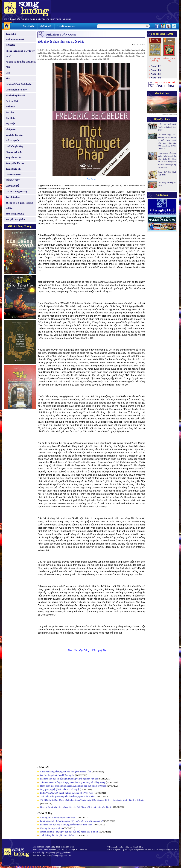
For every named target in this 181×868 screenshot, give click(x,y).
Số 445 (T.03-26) (169, 60)
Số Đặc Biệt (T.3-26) (155, 60)
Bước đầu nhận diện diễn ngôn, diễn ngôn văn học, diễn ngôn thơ (72, 821)
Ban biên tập (28, 26)
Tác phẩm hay (13, 197)
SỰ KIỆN (10, 45)
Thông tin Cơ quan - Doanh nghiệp (19, 205)
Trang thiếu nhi (13, 169)
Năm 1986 (156, 78)
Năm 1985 (156, 74)
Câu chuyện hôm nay (16, 90)
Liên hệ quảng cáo (66, 26)
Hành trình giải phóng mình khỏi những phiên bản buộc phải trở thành (73, 786)
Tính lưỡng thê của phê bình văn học (58, 835)
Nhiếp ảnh (11, 129)
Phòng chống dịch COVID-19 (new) (20, 53)
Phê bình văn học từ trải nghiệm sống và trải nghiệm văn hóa (69, 779)
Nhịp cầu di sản (13, 158)
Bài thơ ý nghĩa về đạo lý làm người (57, 775)
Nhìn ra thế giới (14, 152)
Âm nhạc (10, 112)
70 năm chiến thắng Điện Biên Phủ (21, 64)
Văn (8, 73)
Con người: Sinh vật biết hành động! (58, 818)
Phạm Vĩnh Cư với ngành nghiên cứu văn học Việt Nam (67, 793)
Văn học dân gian (14, 135)
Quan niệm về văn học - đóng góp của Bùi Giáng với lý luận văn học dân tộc (76, 807)
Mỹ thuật (10, 124)
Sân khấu (10, 118)
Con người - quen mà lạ (51, 828)
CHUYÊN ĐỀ (12, 186)
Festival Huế (12, 101)
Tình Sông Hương (15, 214)
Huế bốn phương (14, 146)
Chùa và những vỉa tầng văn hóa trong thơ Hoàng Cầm (66, 772)
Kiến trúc (10, 107)
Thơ (8, 78)
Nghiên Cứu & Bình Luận (19, 84)
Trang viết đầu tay (15, 163)
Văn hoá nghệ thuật (15, 95)
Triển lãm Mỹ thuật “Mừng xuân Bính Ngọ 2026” (167, 127)
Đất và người (12, 141)
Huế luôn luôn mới (15, 39)
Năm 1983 (156, 66)
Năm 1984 (156, 70)
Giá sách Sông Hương (17, 191)
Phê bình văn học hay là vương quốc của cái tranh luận (66, 825)
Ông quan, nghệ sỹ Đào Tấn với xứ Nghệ (60, 789)
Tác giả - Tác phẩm (15, 219)
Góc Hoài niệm (13, 174)
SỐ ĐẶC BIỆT (13, 180)
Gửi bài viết (46, 26)
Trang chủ (11, 34)
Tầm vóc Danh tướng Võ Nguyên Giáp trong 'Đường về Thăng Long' (73, 782)
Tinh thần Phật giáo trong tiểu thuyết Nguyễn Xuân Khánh (68, 796)
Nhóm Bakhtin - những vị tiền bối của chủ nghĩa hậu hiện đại (69, 832)
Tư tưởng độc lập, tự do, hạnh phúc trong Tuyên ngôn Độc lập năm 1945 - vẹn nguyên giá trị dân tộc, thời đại (92, 800)
